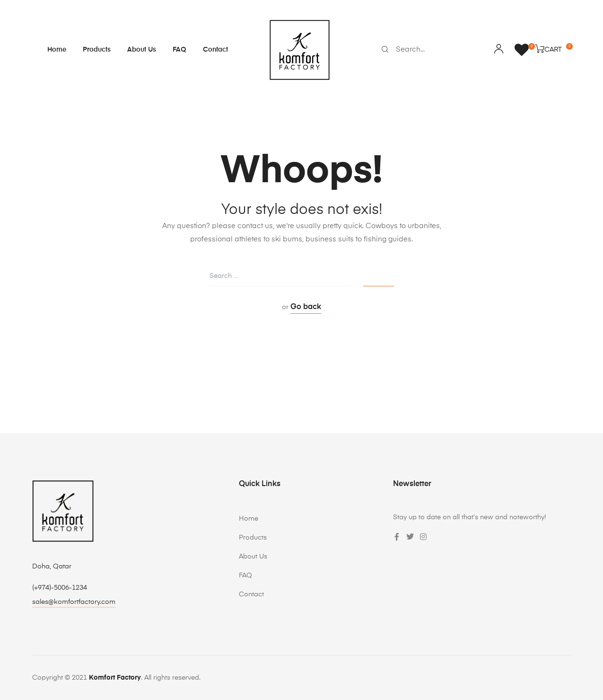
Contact (215, 50)
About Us (142, 50)
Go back (306, 307)
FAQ (179, 50)
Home (57, 50)
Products (97, 50)
